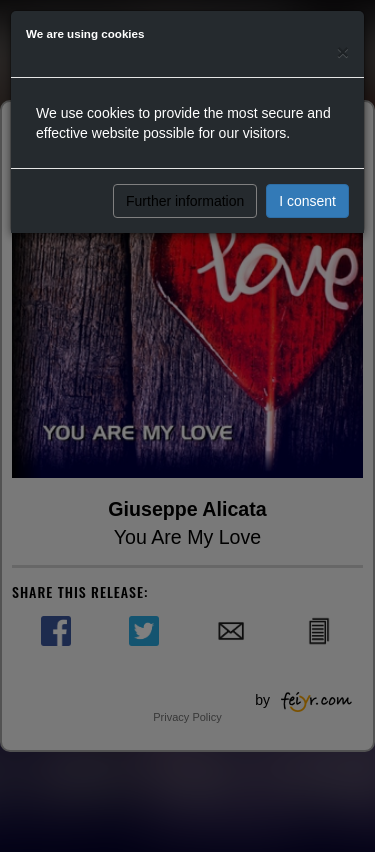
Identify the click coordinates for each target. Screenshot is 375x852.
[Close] (343, 51)
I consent (307, 201)
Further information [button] (185, 201)
